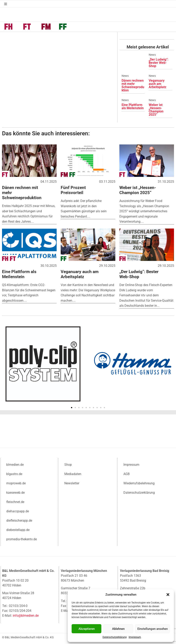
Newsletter (72, 483)
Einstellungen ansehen (153, 629)
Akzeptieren (87, 629)
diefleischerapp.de (19, 520)
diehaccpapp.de (18, 511)
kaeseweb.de (15, 492)
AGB (127, 474)
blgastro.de (14, 474)
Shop (68, 464)
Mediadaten (73, 474)
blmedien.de (15, 464)
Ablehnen (118, 629)
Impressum (135, 637)
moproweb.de (16, 483)
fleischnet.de (15, 501)
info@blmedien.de (26, 615)
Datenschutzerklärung (115, 637)
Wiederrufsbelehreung (139, 483)
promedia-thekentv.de (22, 539)
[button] (168, 595)
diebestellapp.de (18, 529)
